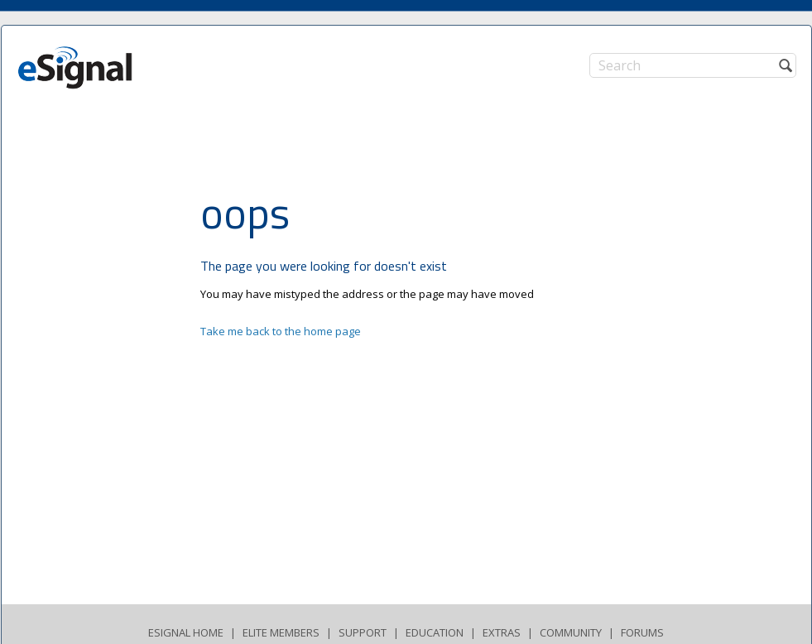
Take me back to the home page (281, 331)
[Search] (693, 65)
